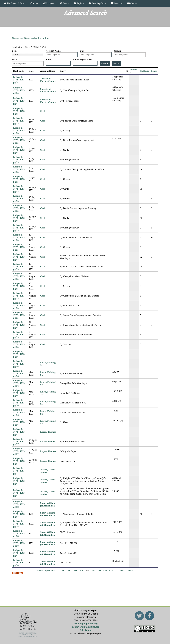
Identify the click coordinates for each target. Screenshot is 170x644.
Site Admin (86, 630)
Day (82, 51)
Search (66, 3)
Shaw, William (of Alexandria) (48, 504)
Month (117, 51)
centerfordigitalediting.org (86, 627)
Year (14, 60)
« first (40, 570)
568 (70, 570)
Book (15, 51)
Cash (43, 111)
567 (64, 570)
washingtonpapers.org (86, 624)
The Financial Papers (16, 3)
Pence (154, 71)
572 (93, 570)
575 (111, 570)
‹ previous (50, 570)
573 (99, 570)
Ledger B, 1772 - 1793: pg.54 (19, 80)
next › (123, 570)
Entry (49, 60)
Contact (133, 3)
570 (82, 570)
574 (105, 570)
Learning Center (99, 3)
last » (131, 570)
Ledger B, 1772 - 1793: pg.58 (19, 504)
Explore (80, 3)
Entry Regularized (82, 60)
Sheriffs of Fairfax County (48, 80)
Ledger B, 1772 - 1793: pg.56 (19, 354)
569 (76, 570)
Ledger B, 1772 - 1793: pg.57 (19, 432)
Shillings (144, 71)
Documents (50, 3)
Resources (118, 3)
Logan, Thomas (48, 432)
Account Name (53, 51)
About (35, 3)
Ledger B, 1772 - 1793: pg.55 (19, 111)
